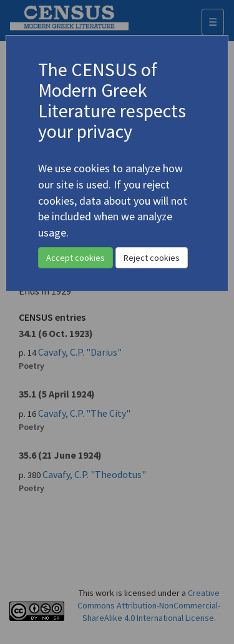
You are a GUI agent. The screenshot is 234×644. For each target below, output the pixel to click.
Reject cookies (152, 258)
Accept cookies (76, 258)
